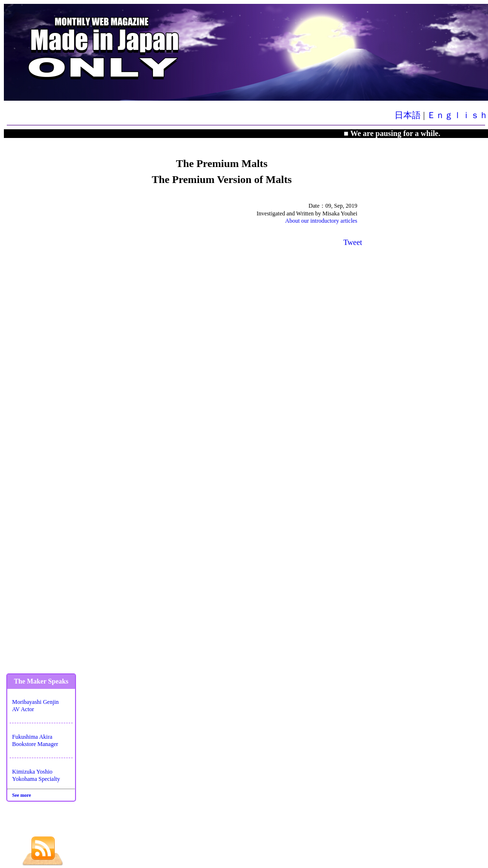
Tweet (353, 242)
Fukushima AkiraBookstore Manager (35, 740)
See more (22, 795)
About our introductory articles (321, 221)
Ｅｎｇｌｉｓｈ (457, 115)
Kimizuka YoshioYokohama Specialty (36, 775)
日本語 (408, 115)
